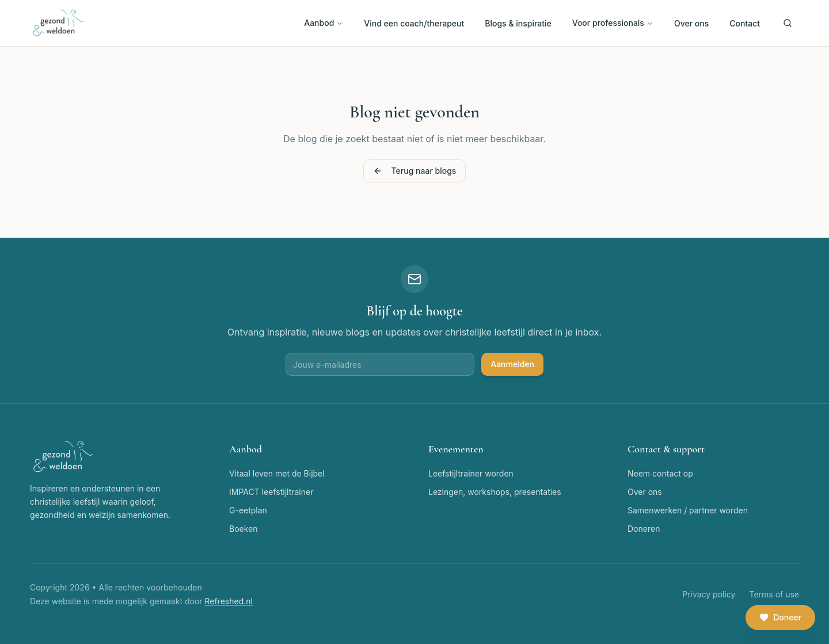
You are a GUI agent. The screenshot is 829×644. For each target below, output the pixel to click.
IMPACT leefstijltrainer (271, 492)
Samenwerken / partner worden (688, 510)
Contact (745, 23)
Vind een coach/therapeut (414, 23)
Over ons (691, 23)
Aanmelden (512, 364)
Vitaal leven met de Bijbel (277, 473)
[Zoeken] (788, 23)
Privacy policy (709, 594)
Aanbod (324, 23)
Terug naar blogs (415, 171)
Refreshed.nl (228, 601)
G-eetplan (248, 510)
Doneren (644, 529)
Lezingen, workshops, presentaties (495, 492)
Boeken (244, 529)
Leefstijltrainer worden (471, 473)
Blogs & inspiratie (518, 23)
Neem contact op (660, 473)
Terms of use (774, 594)
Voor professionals (613, 23)
